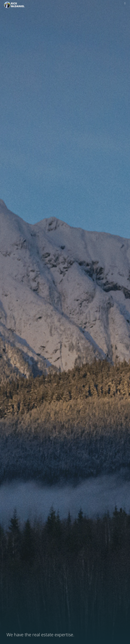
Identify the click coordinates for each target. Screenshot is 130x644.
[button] (125, 3)
